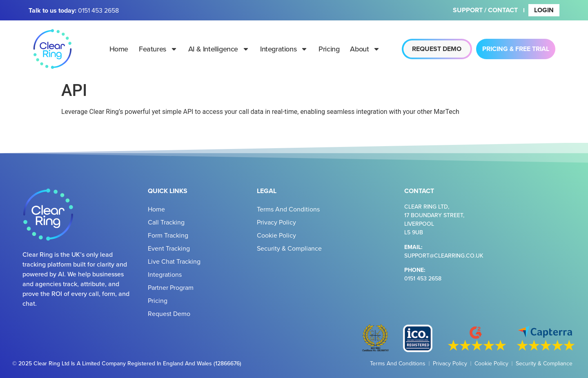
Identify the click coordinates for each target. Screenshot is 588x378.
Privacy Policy (276, 222)
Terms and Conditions (288, 209)
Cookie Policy (276, 235)
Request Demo (169, 314)
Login (544, 10)
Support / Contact (485, 10)
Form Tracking (168, 235)
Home (119, 49)
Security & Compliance (289, 248)
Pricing (329, 49)
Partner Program (171, 287)
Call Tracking (166, 222)
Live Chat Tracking (174, 261)
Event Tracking (169, 248)
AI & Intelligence (219, 49)
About (365, 49)
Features (158, 49)
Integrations (284, 49)
